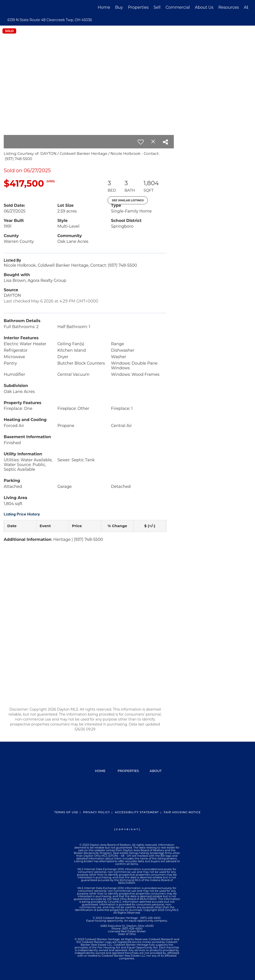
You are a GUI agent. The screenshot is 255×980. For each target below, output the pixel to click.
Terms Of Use (66, 812)
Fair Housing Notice (182, 812)
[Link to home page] (9, 7)
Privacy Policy (97, 812)
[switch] (141, 142)
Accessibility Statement (137, 812)
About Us (204, 7)
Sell (157, 7)
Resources (229, 7)
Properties (138, 7)
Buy (119, 7)
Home (104, 7)
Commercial (178, 7)
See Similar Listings (128, 200)
